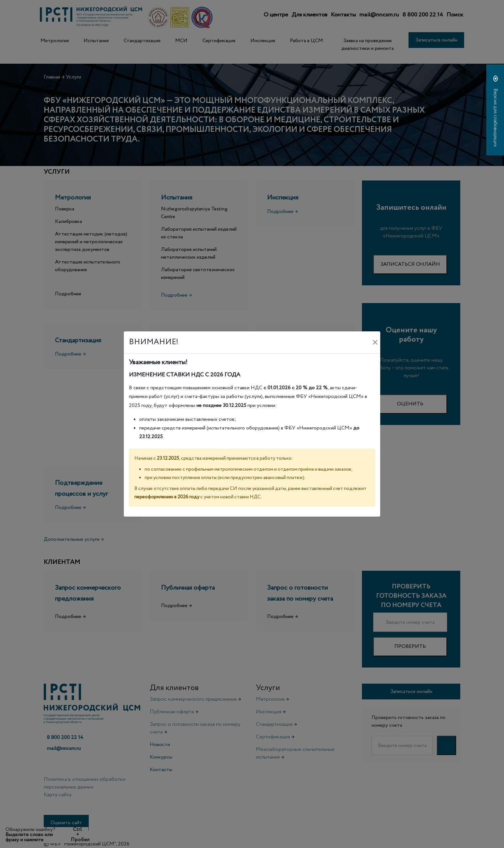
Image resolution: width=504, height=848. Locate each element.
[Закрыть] (375, 342)
